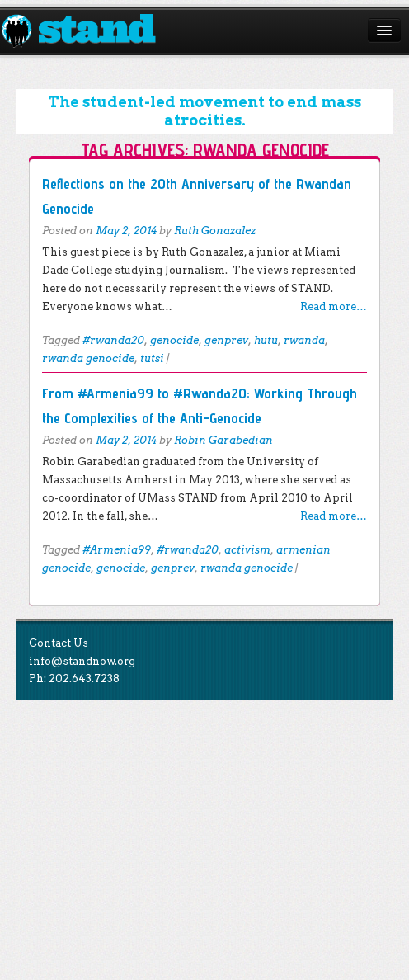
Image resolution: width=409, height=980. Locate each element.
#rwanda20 (113, 340)
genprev (226, 340)
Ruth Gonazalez (215, 231)
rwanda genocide (88, 358)
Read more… (334, 306)
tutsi (152, 358)
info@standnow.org (82, 661)
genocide (174, 340)
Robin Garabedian (223, 440)
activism (247, 550)
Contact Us (59, 643)
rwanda (304, 340)
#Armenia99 (117, 550)
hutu (266, 340)
